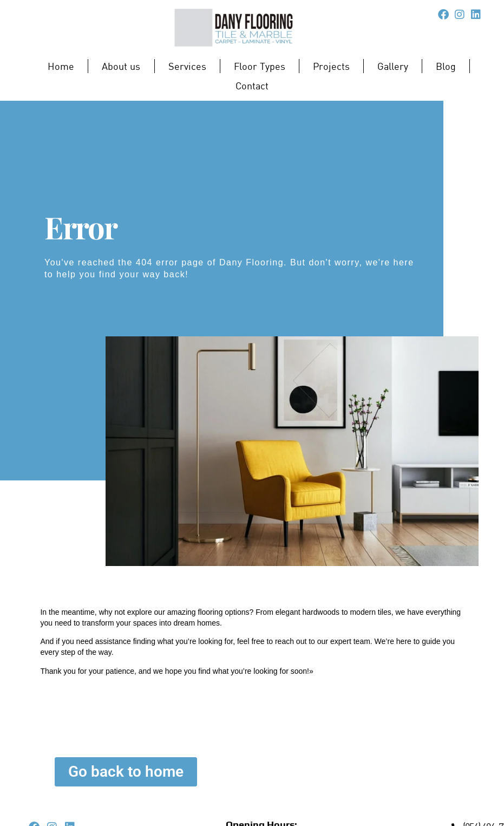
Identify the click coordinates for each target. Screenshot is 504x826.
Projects (331, 66)
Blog (446, 66)
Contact (252, 86)
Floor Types (260, 66)
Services (187, 66)
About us (121, 66)
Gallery (393, 66)
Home (61, 66)
